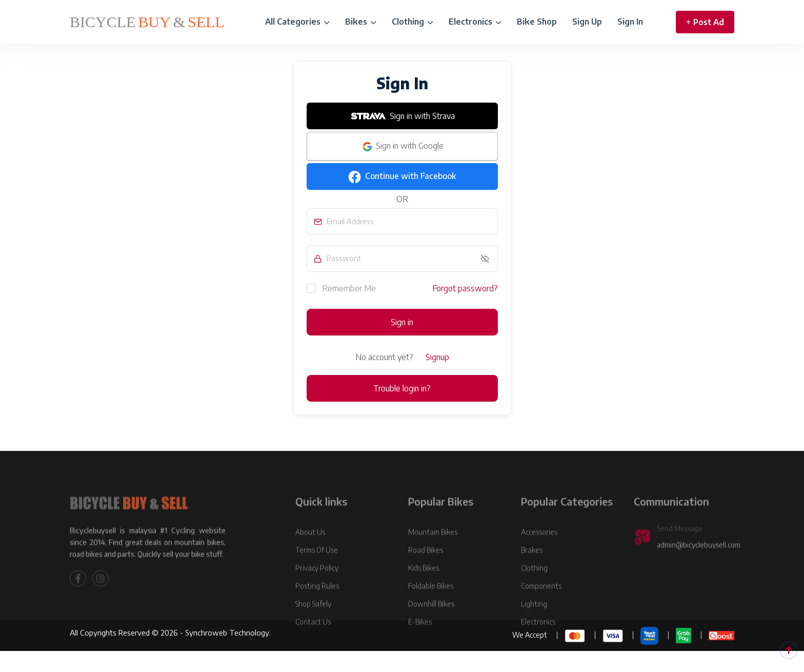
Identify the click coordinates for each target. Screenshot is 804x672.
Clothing (413, 22)
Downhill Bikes (431, 628)
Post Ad (705, 22)
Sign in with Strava (402, 116)
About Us (310, 556)
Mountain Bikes (433, 556)
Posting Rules (317, 610)
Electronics (475, 22)
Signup (437, 357)
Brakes (532, 574)
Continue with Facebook (402, 177)
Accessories (539, 556)
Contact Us (313, 646)
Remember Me (341, 288)
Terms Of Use (317, 574)
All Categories (297, 22)
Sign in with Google (402, 147)
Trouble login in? (402, 388)
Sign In (630, 22)
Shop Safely (313, 628)
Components (541, 610)
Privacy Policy (317, 592)
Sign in (402, 322)
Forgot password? (465, 288)
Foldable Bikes (431, 610)
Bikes (361, 22)
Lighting (534, 628)
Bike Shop (537, 22)
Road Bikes (426, 574)
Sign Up (587, 22)
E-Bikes (420, 646)
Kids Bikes (424, 592)
